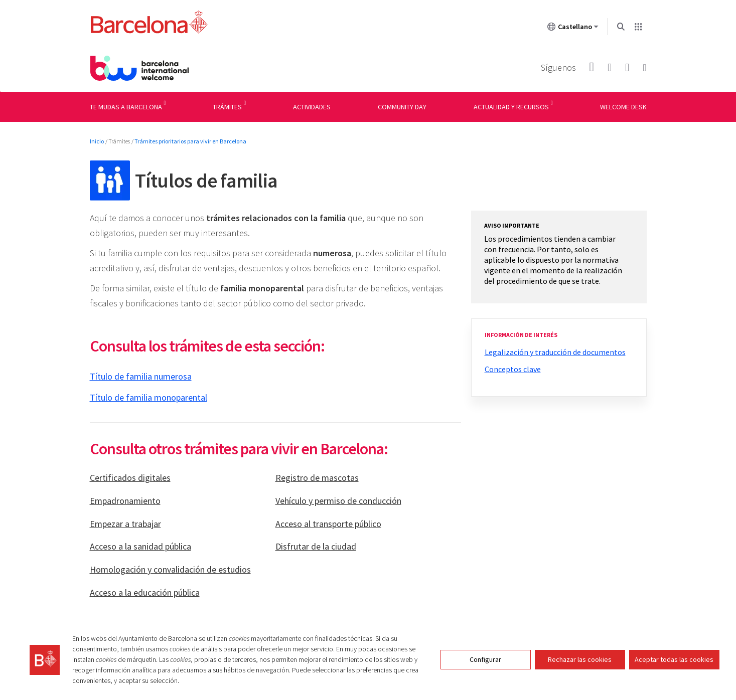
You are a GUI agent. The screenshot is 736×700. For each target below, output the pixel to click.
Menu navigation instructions (46, 92)
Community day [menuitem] (402, 107)
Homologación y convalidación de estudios (170, 569)
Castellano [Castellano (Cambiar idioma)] (573, 29)
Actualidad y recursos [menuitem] (511, 107)
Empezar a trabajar (125, 524)
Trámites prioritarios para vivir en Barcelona (190, 141)
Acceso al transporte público (328, 524)
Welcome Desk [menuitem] (623, 107)
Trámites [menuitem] (227, 107)
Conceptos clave (513, 369)
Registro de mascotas (317, 478)
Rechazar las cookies (580, 659)
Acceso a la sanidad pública (140, 546)
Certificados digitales (130, 478)
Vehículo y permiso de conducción (338, 501)
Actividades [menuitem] (312, 107)
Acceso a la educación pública (145, 592)
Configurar (485, 659)
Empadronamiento (125, 501)
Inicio (97, 141)
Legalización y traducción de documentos (555, 352)
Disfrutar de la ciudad (316, 546)
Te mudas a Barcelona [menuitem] (126, 107)
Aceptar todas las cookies (674, 659)
